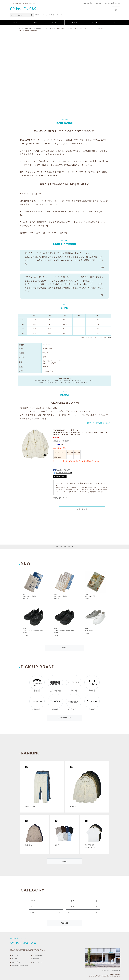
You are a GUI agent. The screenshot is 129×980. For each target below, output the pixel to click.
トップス (71, 901)
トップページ (22, 28)
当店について (86, 3)
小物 (32, 912)
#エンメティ (60, 15)
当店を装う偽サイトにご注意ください (111, 971)
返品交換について (61, 498)
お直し (70, 912)
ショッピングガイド (96, 3)
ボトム (33, 907)
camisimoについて (38, 955)
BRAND (29, 28)
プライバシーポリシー (39, 962)
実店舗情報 (36, 959)
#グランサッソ (53, 15)
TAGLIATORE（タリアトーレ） (44, 28)
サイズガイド (16, 959)
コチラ (108, 338)
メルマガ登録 (16, 962)
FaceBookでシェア (62, 470)
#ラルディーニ (39, 15)
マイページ (117, 3)
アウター (34, 901)
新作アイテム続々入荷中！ (65, 547)
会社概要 (111, 3)
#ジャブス (46, 15)
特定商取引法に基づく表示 (20, 966)
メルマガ (105, 3)
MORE (64, 648)
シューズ (71, 907)
